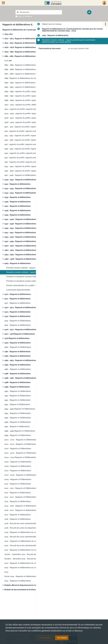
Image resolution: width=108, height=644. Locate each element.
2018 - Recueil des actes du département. (22, 528)
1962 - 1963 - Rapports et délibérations (20, 250)
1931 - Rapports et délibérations (17, 184)
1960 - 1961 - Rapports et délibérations (20, 246)
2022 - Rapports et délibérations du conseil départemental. (29, 563)
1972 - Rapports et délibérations (17, 303)
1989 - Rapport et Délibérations (17, 387)
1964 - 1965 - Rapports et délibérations (20, 255)
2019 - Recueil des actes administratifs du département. (27, 537)
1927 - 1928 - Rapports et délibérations (20, 175)
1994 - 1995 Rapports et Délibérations (20, 409)
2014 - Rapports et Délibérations (18, 501)
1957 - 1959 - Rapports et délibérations (20, 241)
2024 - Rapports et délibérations (18, 581)
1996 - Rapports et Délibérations (18, 422)
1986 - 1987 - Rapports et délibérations (20, 378)
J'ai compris (62, 638)
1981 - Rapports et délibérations (17, 352)
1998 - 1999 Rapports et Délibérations (20, 431)
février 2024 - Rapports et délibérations (21, 576)
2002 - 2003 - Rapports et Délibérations (21, 453)
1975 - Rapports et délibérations (17, 325)
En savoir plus (45, 638)
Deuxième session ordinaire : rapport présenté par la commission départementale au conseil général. (31, 272)
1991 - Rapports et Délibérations (17, 396)
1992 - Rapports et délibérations (17, 400)
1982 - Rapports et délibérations (17, 356)
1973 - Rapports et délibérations (17, 312)
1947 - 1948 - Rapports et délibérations (20, 224)
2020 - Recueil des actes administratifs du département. (28, 546)
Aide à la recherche (25, 16)
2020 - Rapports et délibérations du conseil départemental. (29, 541)
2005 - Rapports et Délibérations (18, 462)
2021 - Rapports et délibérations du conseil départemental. (29, 550)
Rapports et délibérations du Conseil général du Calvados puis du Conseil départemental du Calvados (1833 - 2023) (28, 30)
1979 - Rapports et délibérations (17, 343)
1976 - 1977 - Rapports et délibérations (20, 329)
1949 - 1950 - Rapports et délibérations (20, 228)
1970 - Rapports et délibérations (18, 294)
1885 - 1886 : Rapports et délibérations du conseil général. (28, 69)
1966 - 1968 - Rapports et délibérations (20, 259)
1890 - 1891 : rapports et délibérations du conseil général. (28, 83)
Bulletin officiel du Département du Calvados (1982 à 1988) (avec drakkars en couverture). (29, 585)
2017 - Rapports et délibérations (17, 515)
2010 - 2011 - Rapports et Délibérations (20, 488)
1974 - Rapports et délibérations (17, 316)
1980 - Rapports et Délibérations (18, 347)
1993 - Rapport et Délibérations (17, 404)
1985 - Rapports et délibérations (18, 369)
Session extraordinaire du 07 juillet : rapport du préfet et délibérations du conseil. (31, 285)
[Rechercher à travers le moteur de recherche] (40, 12)
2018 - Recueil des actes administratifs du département (27, 523)
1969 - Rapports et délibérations (18, 263)
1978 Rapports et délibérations (17, 338)
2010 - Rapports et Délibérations (18, 484)
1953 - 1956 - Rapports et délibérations (20, 237)
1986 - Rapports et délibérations (18, 374)
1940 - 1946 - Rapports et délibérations (20, 219)
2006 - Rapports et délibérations (18, 466)
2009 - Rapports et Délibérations (18, 479)
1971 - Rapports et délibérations (17, 299)
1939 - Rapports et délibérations (17, 215)
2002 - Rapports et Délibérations (18, 449)
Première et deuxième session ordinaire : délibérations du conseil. (31, 281)
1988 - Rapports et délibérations (17, 382)
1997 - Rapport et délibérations (17, 426)
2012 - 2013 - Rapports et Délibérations (20, 497)
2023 (6, 572)
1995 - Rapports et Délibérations (18, 418)
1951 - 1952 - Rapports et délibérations (20, 233)
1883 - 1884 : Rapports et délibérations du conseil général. (28, 65)
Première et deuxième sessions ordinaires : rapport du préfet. (31, 277)
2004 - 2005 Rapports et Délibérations (20, 457)
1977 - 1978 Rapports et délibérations (20, 334)
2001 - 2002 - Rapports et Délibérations (21, 444)
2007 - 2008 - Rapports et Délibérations (21, 475)
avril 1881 (8, 61)
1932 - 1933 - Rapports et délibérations (20, 188)
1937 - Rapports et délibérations (17, 206)
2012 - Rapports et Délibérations (18, 493)
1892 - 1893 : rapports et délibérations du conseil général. (28, 87)
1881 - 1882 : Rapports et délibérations (20, 56)
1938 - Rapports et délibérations (17, 210)
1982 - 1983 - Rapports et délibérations (20, 360)
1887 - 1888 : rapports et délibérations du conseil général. (28, 74)
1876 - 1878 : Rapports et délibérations (20, 47)
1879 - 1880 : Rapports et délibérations (20, 52)
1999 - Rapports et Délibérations (18, 435)
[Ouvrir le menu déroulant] (3, 3)
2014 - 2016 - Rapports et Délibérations (20, 506)
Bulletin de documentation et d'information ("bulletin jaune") (29, 590)
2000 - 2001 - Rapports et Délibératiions (21, 440)
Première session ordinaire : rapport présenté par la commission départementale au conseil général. (31, 268)
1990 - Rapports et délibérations (18, 391)
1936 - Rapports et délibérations (18, 202)
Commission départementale (18, 290)
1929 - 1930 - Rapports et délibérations (20, 180)
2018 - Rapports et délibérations (18, 519)
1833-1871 (9, 34)
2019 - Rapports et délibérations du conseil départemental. (29, 532)
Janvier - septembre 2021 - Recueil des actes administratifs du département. (29, 554)
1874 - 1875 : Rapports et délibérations (20, 43)
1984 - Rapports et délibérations (17, 365)
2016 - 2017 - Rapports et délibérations (20, 510)
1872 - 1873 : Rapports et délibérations (20, 39)
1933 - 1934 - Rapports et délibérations (20, 193)
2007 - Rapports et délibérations (18, 471)
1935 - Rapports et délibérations (17, 197)
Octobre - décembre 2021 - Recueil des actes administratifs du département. (29, 559)
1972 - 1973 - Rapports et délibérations (20, 307)
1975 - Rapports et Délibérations (18, 321)
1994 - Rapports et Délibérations (18, 413)
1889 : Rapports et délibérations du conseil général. (25, 78)
